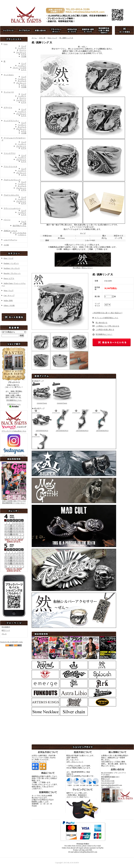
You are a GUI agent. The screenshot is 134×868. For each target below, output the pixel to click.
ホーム (34, 38)
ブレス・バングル (19, 68)
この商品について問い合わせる (107, 326)
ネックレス (22, 81)
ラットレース (9, 92)
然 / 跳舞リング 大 (66, 38)
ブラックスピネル (19, 233)
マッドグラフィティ (11, 121)
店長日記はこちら (14, 405)
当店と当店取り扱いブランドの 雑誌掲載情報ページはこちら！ (14, 502)
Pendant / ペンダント (11, 263)
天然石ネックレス (10, 231)
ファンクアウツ (10, 153)
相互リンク (6, 630)
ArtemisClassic (42, 402)
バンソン (7, 220)
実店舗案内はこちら (14, 400)
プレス (4, 634)
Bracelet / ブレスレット (12, 273)
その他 (24, 56)
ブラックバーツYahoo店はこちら (14, 430)
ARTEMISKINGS (42, 430)
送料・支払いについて (75, 762)
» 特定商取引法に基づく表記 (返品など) (107, 313)
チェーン (23, 50)
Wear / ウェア (9, 291)
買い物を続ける (101, 323)
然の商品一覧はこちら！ (83, 267)
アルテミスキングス (11, 195)
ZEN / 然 (42, 38)
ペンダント (22, 48)
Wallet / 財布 (8, 301)
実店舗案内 (6, 627)
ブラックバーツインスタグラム (14, 455)
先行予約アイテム (19, 226)
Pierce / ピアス (9, 278)
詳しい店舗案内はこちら (110, 787)
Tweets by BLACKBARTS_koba (11, 642)
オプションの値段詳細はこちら (106, 318)
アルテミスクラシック (12, 180)
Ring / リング (9, 258)
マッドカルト (9, 75)
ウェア (24, 222)
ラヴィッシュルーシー (12, 208)
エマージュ (8, 107)
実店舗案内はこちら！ (104, 334)
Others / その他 (9, 305)
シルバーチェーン (10, 240)
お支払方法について (39, 762)
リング (24, 46)
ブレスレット (21, 52)
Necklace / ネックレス (12, 268)
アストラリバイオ (10, 167)
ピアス (24, 54)
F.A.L (6, 44)
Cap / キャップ (9, 295)
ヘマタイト (22, 235)
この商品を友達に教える (105, 330)
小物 (24, 224)
